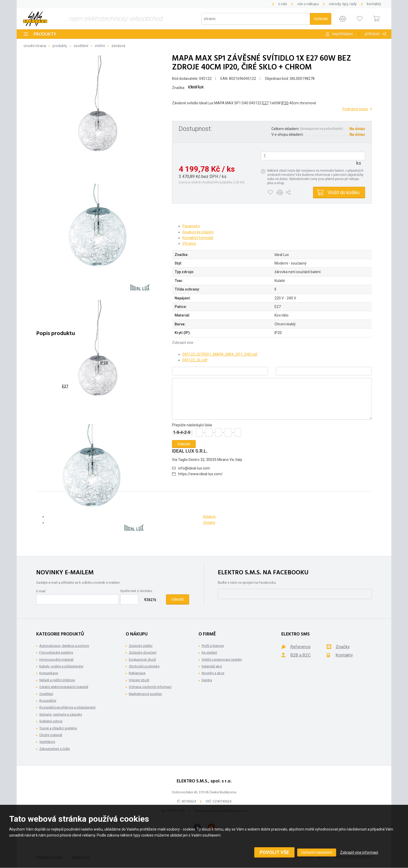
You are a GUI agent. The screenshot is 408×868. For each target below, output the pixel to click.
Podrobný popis (355, 109)
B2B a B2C (301, 655)
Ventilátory (47, 742)
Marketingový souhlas (145, 694)
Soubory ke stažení (198, 232)
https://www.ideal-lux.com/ (200, 474)
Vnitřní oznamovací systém (222, 660)
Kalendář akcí (212, 666)
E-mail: (41, 591)
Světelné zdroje (51, 721)
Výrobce (189, 243)
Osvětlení (81, 46)
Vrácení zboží (139, 680)
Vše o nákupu (308, 4)
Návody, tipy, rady (343, 4)
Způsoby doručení (143, 652)
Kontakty (374, 4)
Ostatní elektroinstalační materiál (64, 687)
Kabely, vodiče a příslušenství (61, 666)
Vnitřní (100, 46)
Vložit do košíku (344, 192)
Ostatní (209, 523)
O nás (283, 4)
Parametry (191, 226)
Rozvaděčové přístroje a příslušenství (67, 707)
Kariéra (207, 680)
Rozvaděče (48, 701)
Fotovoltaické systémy (56, 652)
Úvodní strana (35, 46)
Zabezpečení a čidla (55, 749)
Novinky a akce (213, 673)
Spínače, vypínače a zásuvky (61, 714)
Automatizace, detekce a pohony (64, 646)
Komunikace (49, 673)
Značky (343, 647)
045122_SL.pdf (195, 360)
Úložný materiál (51, 735)
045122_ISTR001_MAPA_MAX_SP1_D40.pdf (220, 354)
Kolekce (209, 517)
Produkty (45, 34)
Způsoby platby (141, 646)
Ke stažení (209, 652)
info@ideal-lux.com (194, 468)
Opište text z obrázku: (136, 591)
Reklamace (137, 673)
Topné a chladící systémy (58, 728)
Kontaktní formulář (198, 238)
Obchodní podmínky (144, 666)
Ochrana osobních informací (150, 687)
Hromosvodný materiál (56, 660)
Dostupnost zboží (142, 660)
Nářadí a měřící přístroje (57, 680)
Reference (300, 647)
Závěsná (118, 46)
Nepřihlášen (342, 34)
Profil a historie (213, 646)
